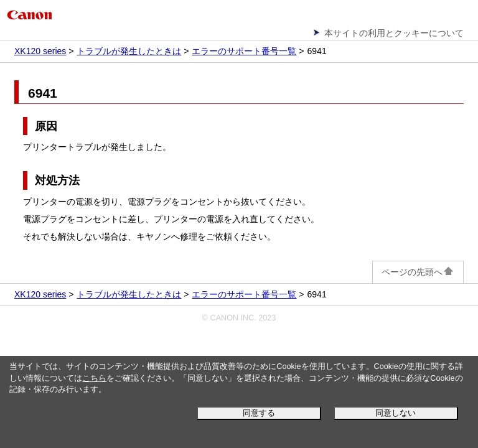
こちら (94, 378)
